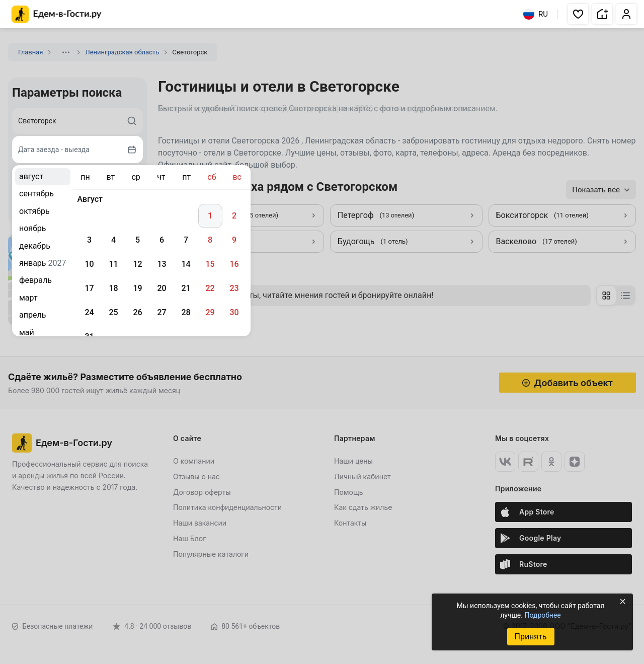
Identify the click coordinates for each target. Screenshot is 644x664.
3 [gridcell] (89, 240)
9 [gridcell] (234, 240)
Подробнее (542, 615)
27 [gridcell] (162, 312)
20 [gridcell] (162, 288)
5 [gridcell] (138, 240)
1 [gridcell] (210, 216)
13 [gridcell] (162, 264)
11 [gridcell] (113, 264)
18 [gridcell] (113, 288)
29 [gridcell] (210, 312)
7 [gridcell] (186, 240)
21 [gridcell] (186, 288)
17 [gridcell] (89, 288)
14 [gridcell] (186, 264)
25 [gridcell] (113, 312)
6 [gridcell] (162, 240)
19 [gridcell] (137, 288)
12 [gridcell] (137, 264)
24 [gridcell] (89, 312)
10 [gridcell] (89, 264)
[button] (578, 14)
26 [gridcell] (137, 312)
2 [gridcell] (234, 216)
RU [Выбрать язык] (536, 14)
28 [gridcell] (186, 312)
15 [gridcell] (210, 264)
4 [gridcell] (113, 240)
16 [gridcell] (234, 264)
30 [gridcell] (234, 312)
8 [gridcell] (210, 240)
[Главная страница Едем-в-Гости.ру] (57, 14)
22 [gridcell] (210, 288)
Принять (530, 637)
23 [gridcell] (234, 288)
